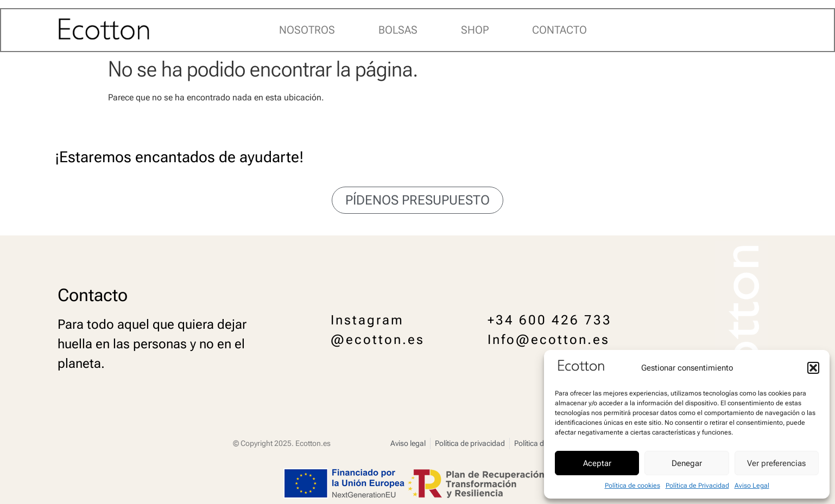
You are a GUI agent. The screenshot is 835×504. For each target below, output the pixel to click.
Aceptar (597, 463)
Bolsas (398, 30)
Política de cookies (632, 486)
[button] (813, 368)
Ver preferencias (776, 463)
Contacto (559, 30)
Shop (475, 30)
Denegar (687, 463)
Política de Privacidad (697, 486)
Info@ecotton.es (549, 340)
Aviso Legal (752, 486)
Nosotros (307, 30)
